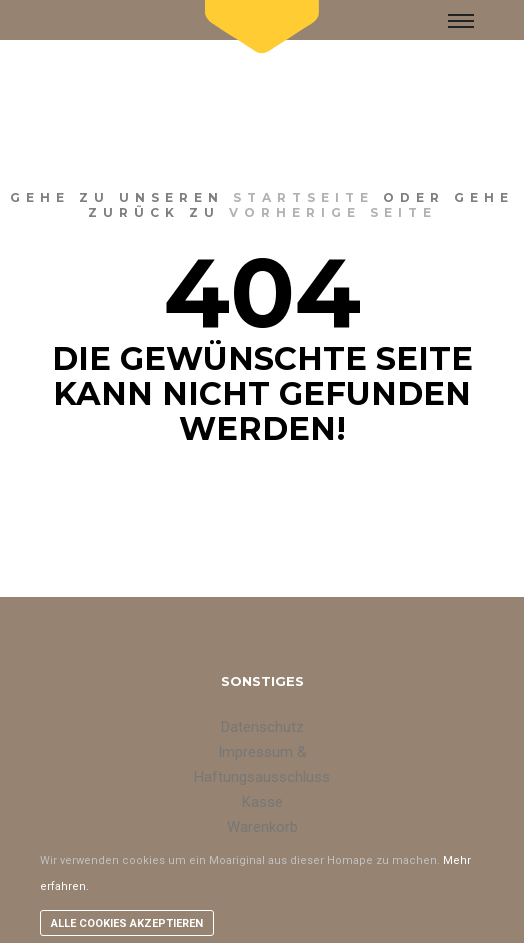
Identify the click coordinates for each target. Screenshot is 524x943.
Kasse (262, 802)
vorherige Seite (333, 212)
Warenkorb (262, 827)
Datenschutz (262, 727)
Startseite (303, 197)
